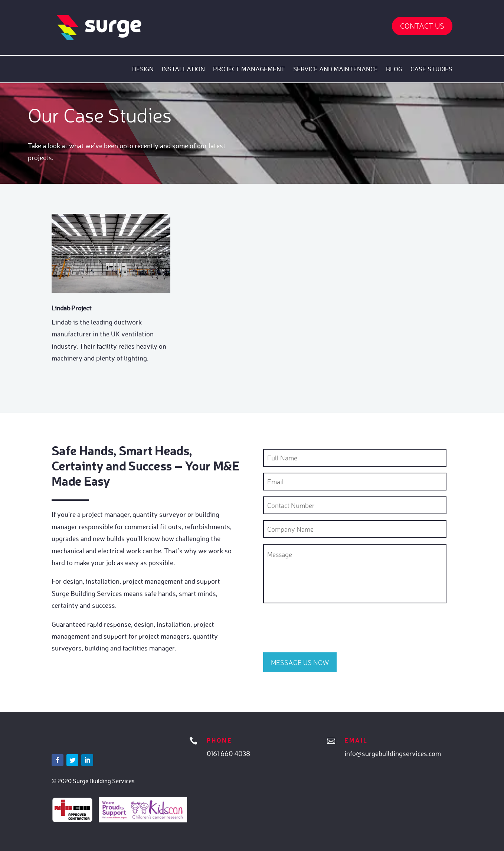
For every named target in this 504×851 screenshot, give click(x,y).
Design (143, 70)
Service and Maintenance (336, 70)
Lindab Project (71, 308)
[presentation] (320, 626)
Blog (394, 70)
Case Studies (431, 70)
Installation (183, 70)
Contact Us (422, 26)
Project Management (249, 70)
